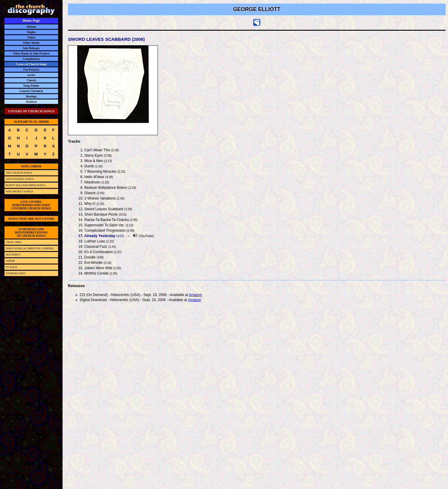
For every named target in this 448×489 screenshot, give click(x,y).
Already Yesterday (100, 236)
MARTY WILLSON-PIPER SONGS (25, 185)
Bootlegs (31, 96)
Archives (31, 102)
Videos (31, 37)
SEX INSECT (13, 255)
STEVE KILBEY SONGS (20, 179)
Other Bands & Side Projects (31, 53)
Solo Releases (31, 48)
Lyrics (31, 75)
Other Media (31, 43)
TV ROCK (11, 267)
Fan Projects (31, 70)
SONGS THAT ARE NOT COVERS (31, 219)
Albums (31, 27)
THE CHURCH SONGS (19, 173)
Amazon (195, 295)
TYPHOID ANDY (16, 273)
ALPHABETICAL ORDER (31, 122)
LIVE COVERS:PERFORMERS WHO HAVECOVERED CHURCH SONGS (31, 205)
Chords (31, 80)
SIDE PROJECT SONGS (19, 191)
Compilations (31, 59)
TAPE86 (10, 261)
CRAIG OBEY (14, 242)
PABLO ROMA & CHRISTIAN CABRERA (30, 248)
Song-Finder (31, 86)
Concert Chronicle (31, 91)
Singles (31, 32)
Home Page (31, 21)
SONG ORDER (31, 166)
